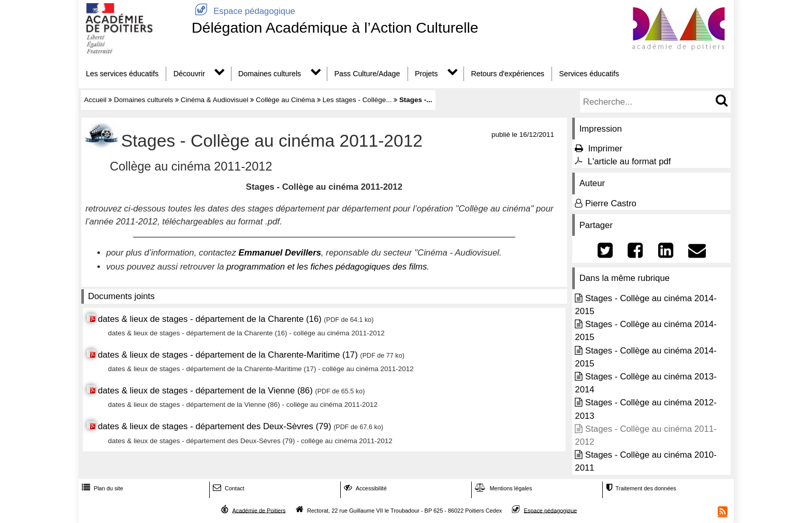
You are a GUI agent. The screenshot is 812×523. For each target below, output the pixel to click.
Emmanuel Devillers (280, 253)
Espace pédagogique (243, 11)
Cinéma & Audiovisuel (215, 100)
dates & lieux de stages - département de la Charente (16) (210, 319)
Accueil (95, 100)
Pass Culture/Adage (367, 74)
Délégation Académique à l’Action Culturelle (335, 27)
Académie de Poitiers (259, 510)
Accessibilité (364, 488)
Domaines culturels (270, 74)
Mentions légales (502, 488)
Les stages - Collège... (357, 100)
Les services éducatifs (122, 74)
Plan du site (102, 488)
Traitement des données (640, 488)
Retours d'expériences (508, 74)
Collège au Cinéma (285, 100)
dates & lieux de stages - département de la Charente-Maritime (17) (229, 355)
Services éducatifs (589, 74)
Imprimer (605, 149)
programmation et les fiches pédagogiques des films (327, 267)
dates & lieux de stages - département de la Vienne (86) (205, 391)
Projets (426, 74)
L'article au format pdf (629, 161)
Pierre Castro (611, 203)
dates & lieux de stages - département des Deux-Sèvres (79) (215, 426)
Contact (228, 488)
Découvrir (189, 74)
